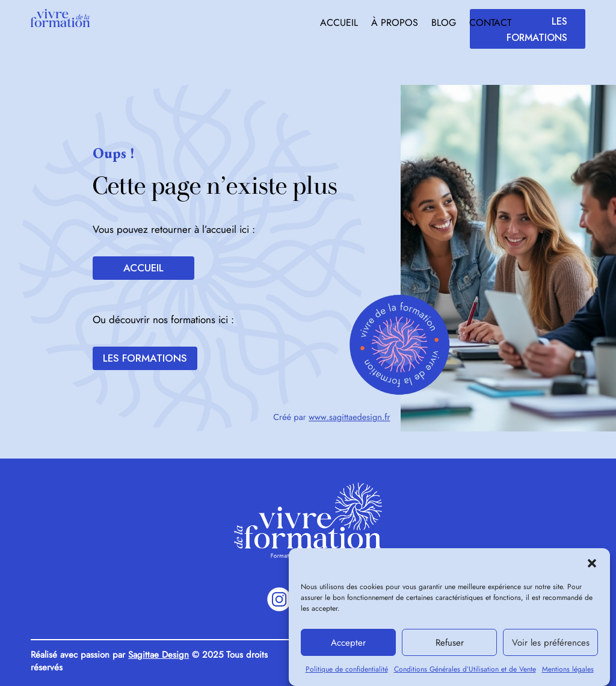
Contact (490, 24)
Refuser (450, 647)
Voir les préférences (551, 647)
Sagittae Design (159, 655)
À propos (395, 24)
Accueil (339, 24)
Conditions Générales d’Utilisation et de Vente (465, 674)
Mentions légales (568, 674)
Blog (444, 24)
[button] (592, 568)
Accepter (348, 647)
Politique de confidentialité (347, 674)
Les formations (537, 29)
